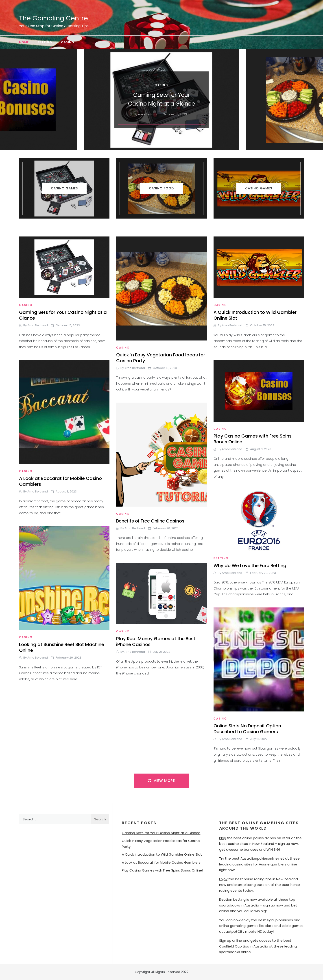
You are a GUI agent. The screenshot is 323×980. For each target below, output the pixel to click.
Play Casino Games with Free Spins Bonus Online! (253, 439)
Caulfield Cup (230, 946)
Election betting (232, 899)
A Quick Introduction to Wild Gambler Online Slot (255, 315)
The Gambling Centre (53, 18)
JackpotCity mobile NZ (243, 931)
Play (223, 838)
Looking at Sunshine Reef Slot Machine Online (62, 647)
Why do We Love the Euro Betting (250, 566)
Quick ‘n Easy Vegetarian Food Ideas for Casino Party (161, 358)
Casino (68, 42)
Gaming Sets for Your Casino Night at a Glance (63, 315)
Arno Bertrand (148, 114)
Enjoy (223, 879)
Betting (45, 42)
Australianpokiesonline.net (262, 858)
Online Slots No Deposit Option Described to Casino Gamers (247, 729)
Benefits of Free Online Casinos (150, 521)
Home (24, 42)
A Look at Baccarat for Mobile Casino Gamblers (60, 481)
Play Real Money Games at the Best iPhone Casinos (156, 642)
